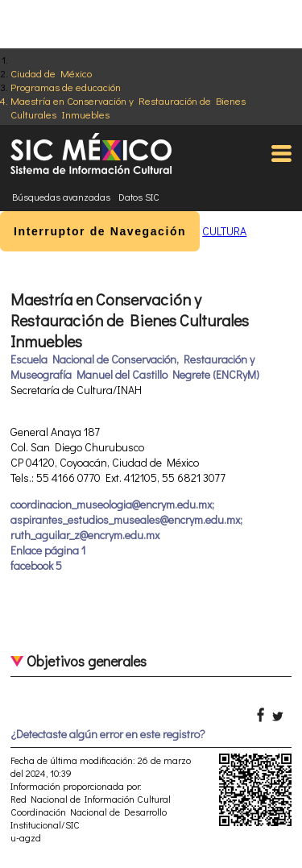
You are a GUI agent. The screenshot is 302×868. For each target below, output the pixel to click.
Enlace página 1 (48, 550)
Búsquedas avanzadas (61, 197)
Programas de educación (66, 87)
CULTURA (224, 231)
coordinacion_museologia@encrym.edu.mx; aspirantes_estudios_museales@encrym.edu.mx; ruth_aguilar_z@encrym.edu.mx (126, 519)
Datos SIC (139, 197)
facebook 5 (36, 565)
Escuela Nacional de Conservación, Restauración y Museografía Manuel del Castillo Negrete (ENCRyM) (135, 367)
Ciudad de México (51, 73)
